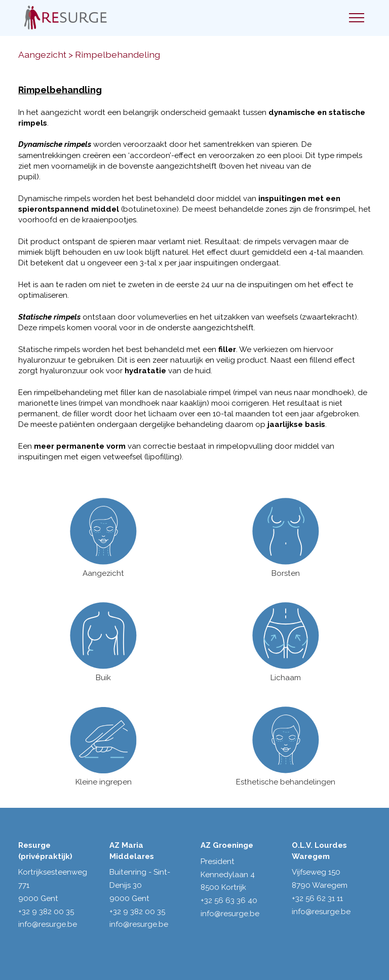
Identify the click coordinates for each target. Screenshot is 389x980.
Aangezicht (103, 573)
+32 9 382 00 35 (46, 912)
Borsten (286, 573)
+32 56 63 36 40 (229, 900)
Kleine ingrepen (104, 782)
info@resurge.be (48, 924)
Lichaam (286, 678)
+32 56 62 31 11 (317, 898)
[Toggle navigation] (357, 18)
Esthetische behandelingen (286, 782)
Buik (103, 678)
